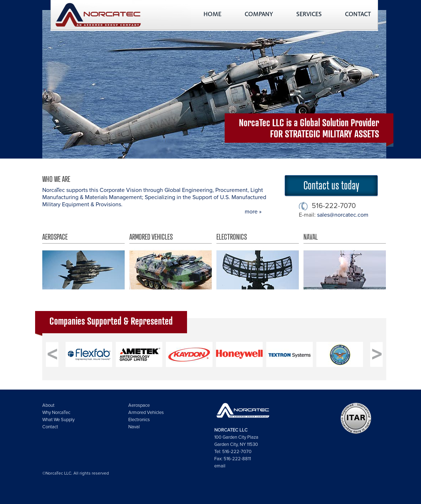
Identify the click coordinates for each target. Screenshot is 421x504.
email (220, 466)
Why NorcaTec (56, 413)
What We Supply (58, 420)
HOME (212, 15)
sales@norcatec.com (343, 215)
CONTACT (358, 15)
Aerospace (83, 261)
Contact (50, 427)
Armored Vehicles (171, 261)
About (48, 405)
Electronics (258, 261)
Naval (345, 261)
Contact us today (331, 185)
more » (253, 212)
